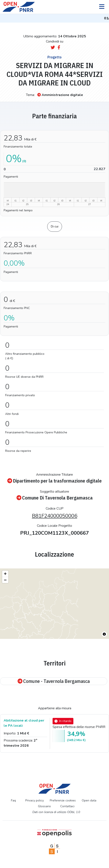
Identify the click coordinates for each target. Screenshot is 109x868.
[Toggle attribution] (104, 634)
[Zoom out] (5, 580)
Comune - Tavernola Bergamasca (54, 681)
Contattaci (67, 806)
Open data (89, 800)
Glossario (44, 806)
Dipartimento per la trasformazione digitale (54, 481)
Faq (13, 800)
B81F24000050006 (55, 516)
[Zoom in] (5, 574)
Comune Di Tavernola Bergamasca (55, 498)
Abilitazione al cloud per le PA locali (24, 723)
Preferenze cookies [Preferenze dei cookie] (63, 800)
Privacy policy (35, 800)
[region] (54, 604)
